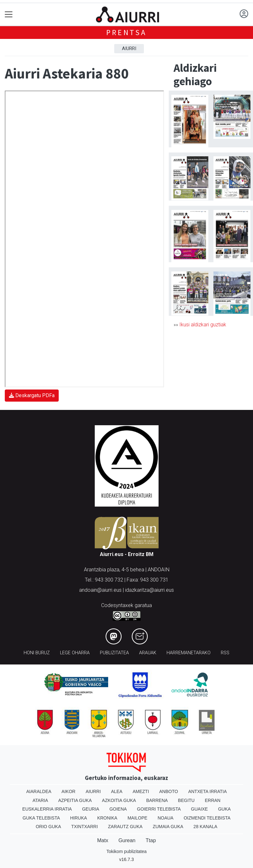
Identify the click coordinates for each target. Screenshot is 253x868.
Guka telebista (41, 818)
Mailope (138, 818)
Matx (103, 840)
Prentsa (126, 32)
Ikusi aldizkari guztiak (203, 325)
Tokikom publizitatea (126, 851)
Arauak (148, 653)
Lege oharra (75, 653)
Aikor (69, 791)
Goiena (118, 809)
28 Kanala (205, 827)
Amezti (141, 791)
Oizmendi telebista (207, 818)
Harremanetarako (189, 653)
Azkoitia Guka (119, 800)
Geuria (91, 809)
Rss (225, 653)
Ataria (40, 800)
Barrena (157, 800)
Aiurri (129, 48)
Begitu (186, 800)
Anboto (169, 791)
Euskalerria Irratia (47, 809)
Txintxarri (84, 827)
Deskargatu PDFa (32, 395)
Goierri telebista (159, 809)
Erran (213, 800)
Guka (224, 809)
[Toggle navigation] (9, 15)
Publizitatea (114, 653)
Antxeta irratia (208, 791)
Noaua (166, 818)
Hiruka (79, 818)
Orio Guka (48, 827)
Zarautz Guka (125, 827)
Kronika (107, 818)
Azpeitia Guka (75, 800)
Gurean (127, 840)
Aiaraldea (39, 791)
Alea (117, 791)
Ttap (151, 840)
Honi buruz (37, 653)
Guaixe (200, 809)
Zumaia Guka (168, 827)
